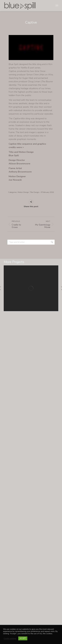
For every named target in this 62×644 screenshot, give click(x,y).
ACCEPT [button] (23, 638)
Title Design (34, 192)
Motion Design (23, 192)
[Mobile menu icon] (57, 5)
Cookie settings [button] (10, 638)
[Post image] (31, 288)
